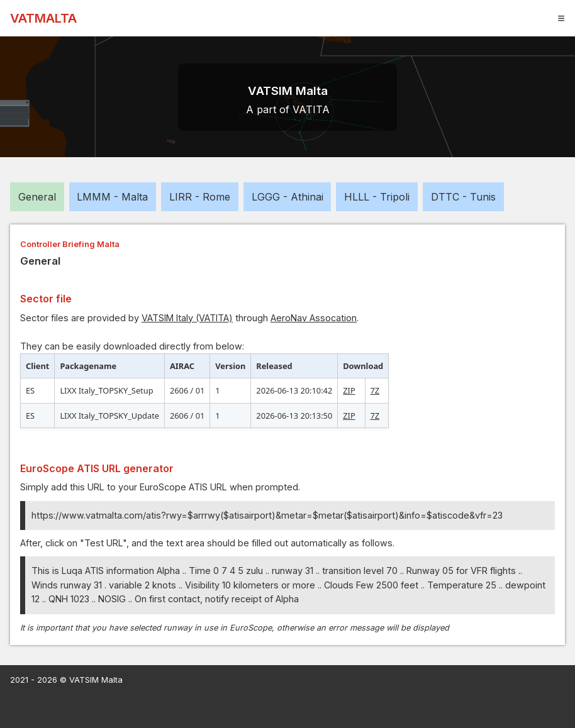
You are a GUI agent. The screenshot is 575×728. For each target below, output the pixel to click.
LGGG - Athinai (287, 197)
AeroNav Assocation (314, 318)
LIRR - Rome (200, 197)
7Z (375, 390)
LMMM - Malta (112, 197)
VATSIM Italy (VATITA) (187, 318)
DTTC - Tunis (463, 197)
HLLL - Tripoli (377, 197)
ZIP (349, 390)
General (37, 197)
